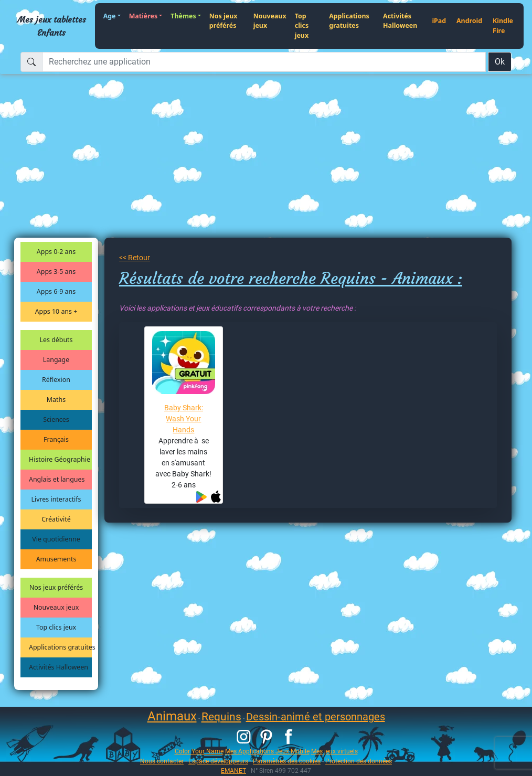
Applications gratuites (349, 21)
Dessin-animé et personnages (316, 717)
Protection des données (359, 761)
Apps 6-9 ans (56, 291)
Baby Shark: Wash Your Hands (184, 419)
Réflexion (56, 380)
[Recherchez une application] (264, 62)
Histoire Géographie (60, 459)
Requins (221, 717)
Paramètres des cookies (287, 761)
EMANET (233, 770)
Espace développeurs (218, 761)
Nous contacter (162, 761)
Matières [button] (143, 16)
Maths (56, 400)
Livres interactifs (56, 499)
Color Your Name (199, 751)
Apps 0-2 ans (56, 252)
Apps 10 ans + (56, 311)
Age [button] (110, 16)
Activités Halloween (400, 21)
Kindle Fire (503, 26)
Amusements (56, 559)
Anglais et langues (57, 479)
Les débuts (56, 340)
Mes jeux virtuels (334, 751)
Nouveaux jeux (270, 21)
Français (56, 439)
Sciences (56, 419)
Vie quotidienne (56, 539)
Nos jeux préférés (224, 21)
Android (469, 21)
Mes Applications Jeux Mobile (267, 751)
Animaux (172, 716)
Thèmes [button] (183, 16)
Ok (500, 62)
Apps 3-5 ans (56, 272)
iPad (439, 21)
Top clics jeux (302, 26)
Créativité (56, 519)
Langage (56, 360)
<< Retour (135, 258)
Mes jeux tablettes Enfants (52, 26)
